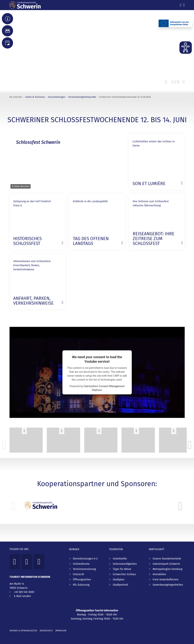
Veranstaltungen (57, 97)
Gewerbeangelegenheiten (168, 585)
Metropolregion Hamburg (167, 569)
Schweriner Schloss (124, 574)
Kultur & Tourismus (35, 97)
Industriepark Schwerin (166, 564)
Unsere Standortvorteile (167, 559)
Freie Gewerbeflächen (166, 580)
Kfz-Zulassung (81, 585)
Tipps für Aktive (122, 569)
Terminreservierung (84, 569)
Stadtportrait (120, 585)
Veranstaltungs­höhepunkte (82, 97)
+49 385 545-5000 (24, 592)
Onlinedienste (81, 564)
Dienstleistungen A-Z (85, 559)
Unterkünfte (120, 559)
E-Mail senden (22, 596)
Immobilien (159, 574)
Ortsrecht (78, 574)
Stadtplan (119, 580)
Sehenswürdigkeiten (125, 564)
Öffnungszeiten (82, 580)
